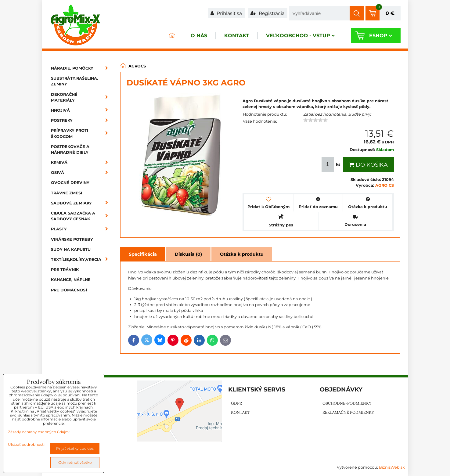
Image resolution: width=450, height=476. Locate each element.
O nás (199, 36)
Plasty (81, 229)
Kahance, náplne (71, 280)
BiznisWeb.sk (392, 467)
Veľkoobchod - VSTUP (300, 36)
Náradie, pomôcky (81, 68)
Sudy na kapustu (71, 249)
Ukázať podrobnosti (26, 444)
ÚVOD (172, 36)
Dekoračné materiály (81, 97)
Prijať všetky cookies (75, 448)
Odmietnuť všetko (75, 462)
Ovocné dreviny (70, 183)
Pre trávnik (65, 270)
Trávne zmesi (67, 193)
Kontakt (237, 36)
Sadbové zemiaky (81, 203)
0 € (390, 13)
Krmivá (81, 162)
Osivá (81, 173)
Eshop (381, 36)
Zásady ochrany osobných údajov (39, 432)
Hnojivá (81, 110)
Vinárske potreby (72, 239)
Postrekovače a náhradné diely (70, 150)
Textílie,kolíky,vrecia (81, 260)
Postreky (81, 120)
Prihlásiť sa (226, 13)
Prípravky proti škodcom (81, 133)
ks (332, 165)
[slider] (315, 120)
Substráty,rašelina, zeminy (74, 81)
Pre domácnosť (69, 290)
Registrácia (268, 13)
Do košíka (368, 165)
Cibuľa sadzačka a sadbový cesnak (81, 216)
